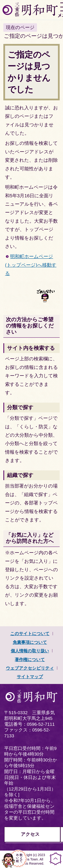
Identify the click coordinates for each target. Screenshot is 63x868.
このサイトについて (30, 633)
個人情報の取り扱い (30, 651)
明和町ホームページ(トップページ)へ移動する (31, 265)
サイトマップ (30, 677)
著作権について (30, 659)
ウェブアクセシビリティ (30, 668)
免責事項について (30, 642)
